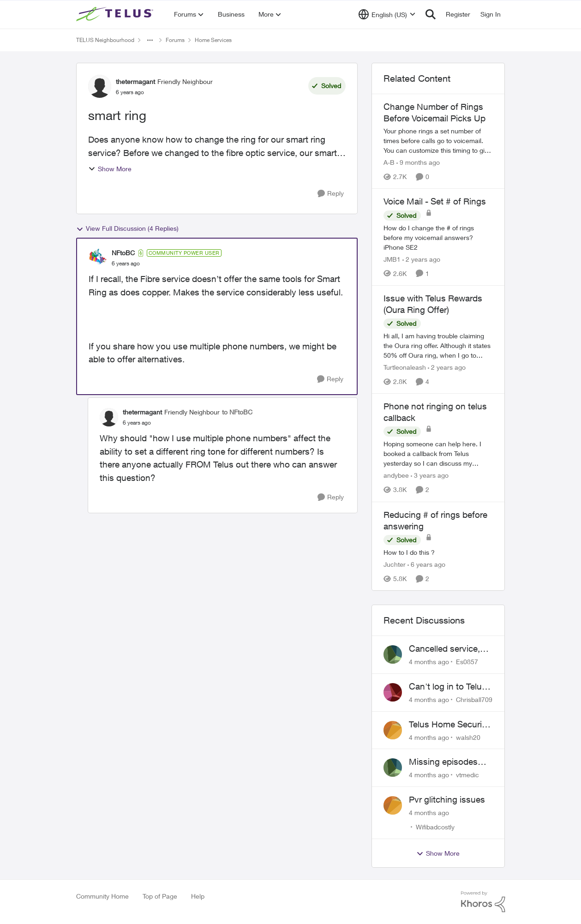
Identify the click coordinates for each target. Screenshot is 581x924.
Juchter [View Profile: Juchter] (395, 564)
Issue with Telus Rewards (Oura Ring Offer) (433, 304)
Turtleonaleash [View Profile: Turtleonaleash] (405, 367)
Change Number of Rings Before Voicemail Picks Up (434, 112)
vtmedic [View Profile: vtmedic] (467, 775)
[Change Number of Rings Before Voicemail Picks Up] (438, 141)
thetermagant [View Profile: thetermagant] (135, 81)
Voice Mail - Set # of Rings (435, 201)
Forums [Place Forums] (175, 40)
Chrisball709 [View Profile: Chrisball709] (474, 699)
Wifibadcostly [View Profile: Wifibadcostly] (435, 827)
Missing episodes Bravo (443, 762)
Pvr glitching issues (447, 799)
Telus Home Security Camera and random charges (449, 725)
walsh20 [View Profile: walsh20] (468, 737)
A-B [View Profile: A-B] (389, 162)
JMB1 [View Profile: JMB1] (392, 259)
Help (198, 896)
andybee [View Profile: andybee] (396, 476)
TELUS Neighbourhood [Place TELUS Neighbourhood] (105, 40)
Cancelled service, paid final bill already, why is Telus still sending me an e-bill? (451, 649)
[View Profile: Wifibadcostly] (393, 805)
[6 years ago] (426, 564)
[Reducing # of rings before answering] (438, 552)
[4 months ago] (429, 662)
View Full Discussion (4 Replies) (127, 228)
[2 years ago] (421, 259)
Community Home (102, 896)
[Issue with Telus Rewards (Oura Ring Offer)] (438, 345)
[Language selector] (387, 14)
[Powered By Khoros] (483, 902)
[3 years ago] (430, 476)
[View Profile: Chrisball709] (393, 692)
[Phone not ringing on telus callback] (438, 454)
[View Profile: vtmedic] (393, 768)
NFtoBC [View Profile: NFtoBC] (123, 253)
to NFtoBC (237, 412)
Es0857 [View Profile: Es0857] (467, 662)
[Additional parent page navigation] (150, 40)
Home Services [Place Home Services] (213, 40)
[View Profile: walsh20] (393, 730)
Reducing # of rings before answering (435, 520)
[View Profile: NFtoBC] (98, 258)
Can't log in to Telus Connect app (448, 687)
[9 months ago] (418, 162)
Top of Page (160, 896)
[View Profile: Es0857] (393, 654)
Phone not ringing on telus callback (435, 412)
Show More (110, 169)
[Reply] (331, 194)
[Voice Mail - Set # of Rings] (438, 237)
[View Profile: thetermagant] (100, 86)
